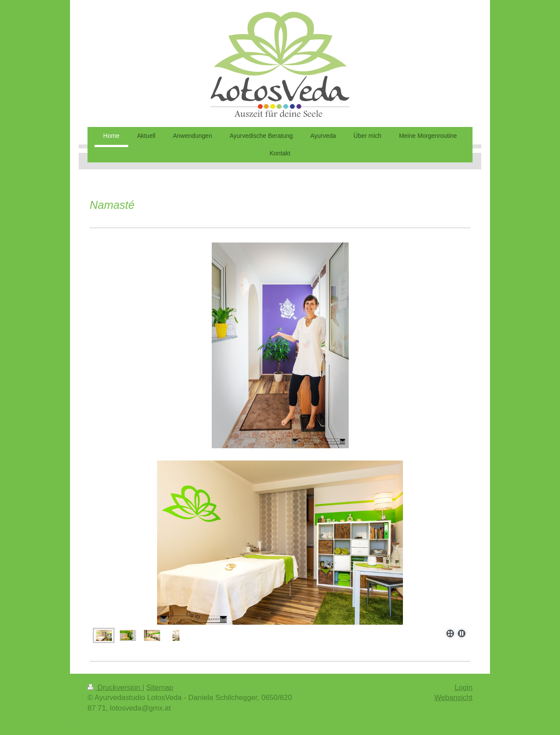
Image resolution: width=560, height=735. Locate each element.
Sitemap (160, 688)
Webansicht (453, 698)
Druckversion (115, 688)
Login (464, 688)
